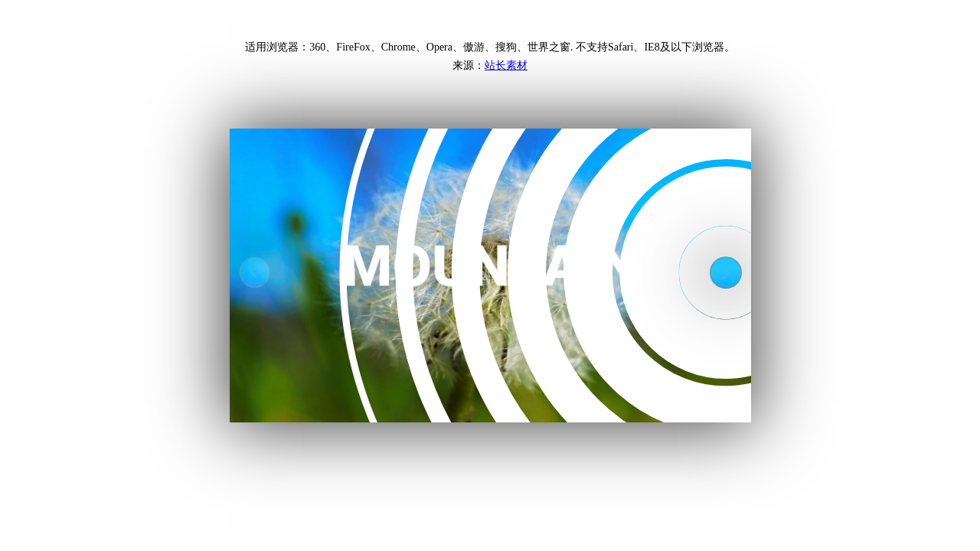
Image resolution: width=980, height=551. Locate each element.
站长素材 (506, 65)
